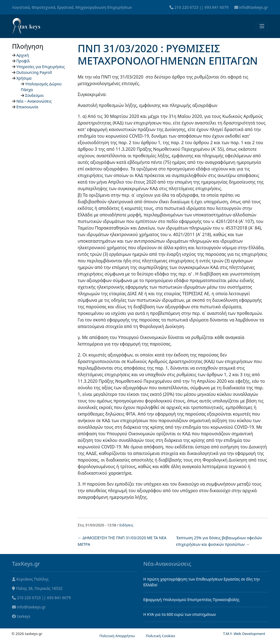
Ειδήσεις (126, 525)
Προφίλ (23, 61)
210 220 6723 (186, 7)
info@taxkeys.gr (253, 7)
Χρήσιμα (24, 78)
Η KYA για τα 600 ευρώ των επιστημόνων (180, 614)
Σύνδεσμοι (34, 95)
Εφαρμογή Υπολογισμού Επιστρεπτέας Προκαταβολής (191, 600)
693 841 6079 (216, 7)
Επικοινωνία (27, 107)
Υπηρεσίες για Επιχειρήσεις (41, 67)
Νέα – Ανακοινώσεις (34, 101)
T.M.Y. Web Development (244, 634)
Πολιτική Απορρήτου (117, 636)
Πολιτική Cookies (160, 636)
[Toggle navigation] (262, 26)
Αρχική (23, 55)
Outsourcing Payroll (34, 72)
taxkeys (24, 616)
